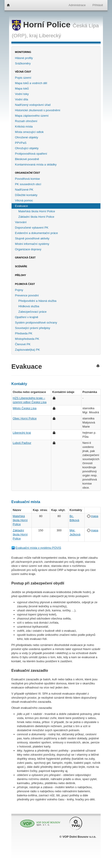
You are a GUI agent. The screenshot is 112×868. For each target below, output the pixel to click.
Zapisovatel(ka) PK (27, 350)
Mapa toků (22, 89)
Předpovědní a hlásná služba (37, 301)
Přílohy (21, 275)
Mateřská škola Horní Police (37, 211)
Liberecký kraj (22, 433)
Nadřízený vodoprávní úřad (33, 105)
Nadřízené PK (24, 190)
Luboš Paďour (22, 443)
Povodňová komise (27, 179)
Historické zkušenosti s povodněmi (38, 110)
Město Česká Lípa (25, 408)
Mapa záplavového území (32, 116)
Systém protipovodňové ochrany (36, 323)
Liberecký (50, 35)
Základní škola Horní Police (36, 217)
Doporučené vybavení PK (32, 228)
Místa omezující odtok (29, 132)
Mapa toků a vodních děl (31, 83)
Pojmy (19, 290)
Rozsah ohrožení (26, 121)
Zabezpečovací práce (32, 312)
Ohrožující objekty (27, 148)
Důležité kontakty (26, 195)
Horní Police (42, 25)
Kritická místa (24, 127)
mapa (95, 516)
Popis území (23, 78)
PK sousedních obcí (28, 184)
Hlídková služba (29, 306)
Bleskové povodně (27, 159)
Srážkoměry (23, 63)
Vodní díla (22, 99)
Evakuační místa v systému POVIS (38, 548)
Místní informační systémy (32, 244)
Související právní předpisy (33, 328)
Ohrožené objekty (27, 137)
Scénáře (21, 266)
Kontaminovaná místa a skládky (36, 164)
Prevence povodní (27, 295)
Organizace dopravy (28, 249)
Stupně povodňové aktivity (32, 238)
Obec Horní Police (25, 418)
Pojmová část (25, 284)
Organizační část (28, 173)
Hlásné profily (24, 58)
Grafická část (25, 258)
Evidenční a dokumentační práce (36, 233)
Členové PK (23, 344)
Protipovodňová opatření (31, 154)
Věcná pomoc (24, 200)
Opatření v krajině (27, 317)
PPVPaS (21, 143)
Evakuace (21, 206)
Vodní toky (22, 94)
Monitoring (23, 52)
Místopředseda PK (27, 339)
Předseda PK (24, 333)
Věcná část (23, 72)
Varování (21, 222)
